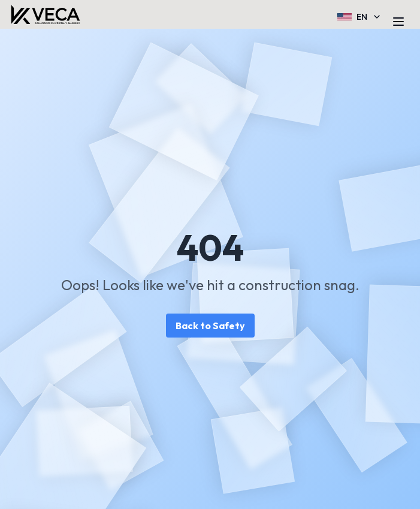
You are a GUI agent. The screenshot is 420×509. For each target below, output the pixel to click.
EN (359, 17)
